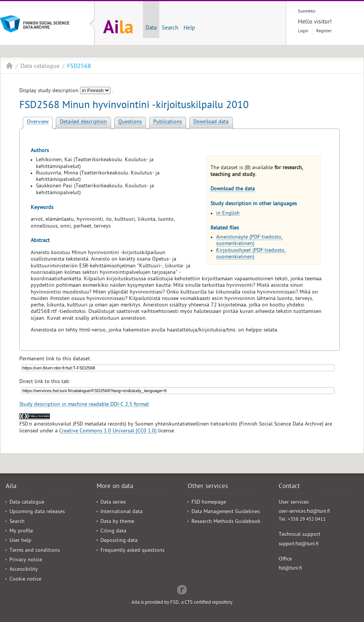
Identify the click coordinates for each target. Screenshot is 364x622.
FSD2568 (79, 67)
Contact (289, 487)
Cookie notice (25, 580)
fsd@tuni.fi (290, 569)
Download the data (233, 189)
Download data (211, 122)
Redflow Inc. (182, 589)
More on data (115, 487)
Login (303, 31)
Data (151, 28)
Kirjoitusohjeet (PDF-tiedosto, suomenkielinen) (251, 254)
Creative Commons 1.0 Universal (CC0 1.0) (108, 431)
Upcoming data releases (37, 512)
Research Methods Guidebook (226, 522)
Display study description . (66, 91)
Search (170, 28)
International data (122, 512)
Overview (38, 122)
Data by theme (117, 522)
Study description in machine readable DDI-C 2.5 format (84, 405)
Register (324, 31)
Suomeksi (307, 12)
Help (189, 28)
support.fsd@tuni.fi (299, 544)
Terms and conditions (35, 551)
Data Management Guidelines (226, 512)
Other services (208, 487)
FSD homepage (209, 503)
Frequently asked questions (133, 551)
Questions (130, 122)
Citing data (113, 532)
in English (228, 214)
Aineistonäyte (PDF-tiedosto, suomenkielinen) (249, 241)
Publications (168, 122)
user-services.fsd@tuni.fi (304, 512)
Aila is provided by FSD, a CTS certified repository (182, 603)
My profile (21, 532)
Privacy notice (26, 560)
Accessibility (24, 570)
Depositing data (119, 541)
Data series (113, 503)
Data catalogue (40, 67)
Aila (9, 66)
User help (20, 541)
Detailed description (83, 122)
